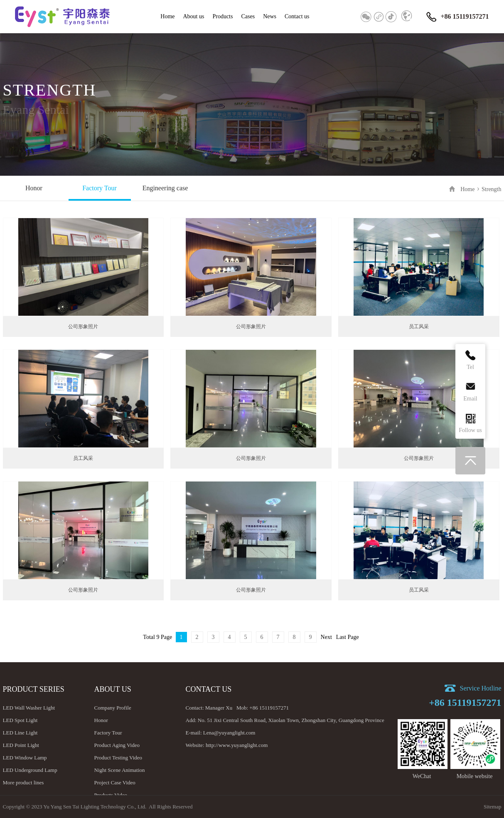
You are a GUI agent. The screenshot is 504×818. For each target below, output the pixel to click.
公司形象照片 (83, 327)
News (270, 16)
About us (194, 16)
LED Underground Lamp (30, 770)
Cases (248, 16)
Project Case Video (115, 782)
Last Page (348, 637)
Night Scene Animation (120, 770)
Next (326, 637)
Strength (491, 189)
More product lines (23, 782)
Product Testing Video (118, 758)
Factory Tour (100, 188)
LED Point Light (21, 745)
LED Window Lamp (25, 758)
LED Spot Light (20, 720)
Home (167, 16)
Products (222, 16)
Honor (34, 188)
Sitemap (493, 807)
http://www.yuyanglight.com (237, 745)
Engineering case (165, 188)
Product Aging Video (117, 745)
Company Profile (113, 708)
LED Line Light (20, 733)
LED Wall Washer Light (29, 708)
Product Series (34, 689)
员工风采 (419, 327)
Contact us (297, 16)
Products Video (111, 795)
